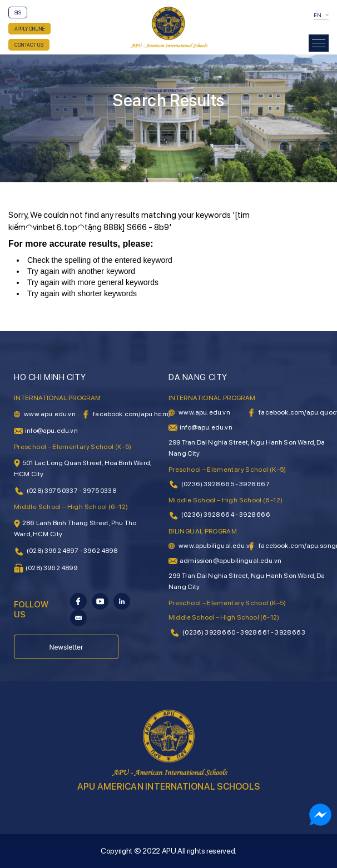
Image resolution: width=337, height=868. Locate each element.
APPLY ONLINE (29, 29)
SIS (18, 13)
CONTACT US (29, 45)
